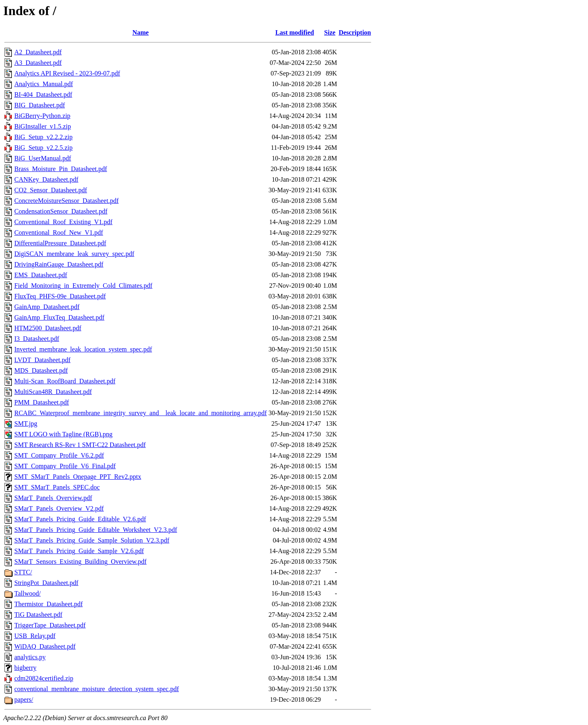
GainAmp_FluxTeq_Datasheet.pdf (59, 317)
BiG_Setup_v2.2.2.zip (43, 137)
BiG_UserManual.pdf (43, 158)
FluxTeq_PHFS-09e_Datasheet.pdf (60, 296)
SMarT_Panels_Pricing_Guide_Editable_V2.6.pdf (80, 519)
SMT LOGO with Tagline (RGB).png (63, 434)
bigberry (25, 668)
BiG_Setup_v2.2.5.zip (43, 148)
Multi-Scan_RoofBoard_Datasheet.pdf (65, 381)
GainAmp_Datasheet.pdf (47, 307)
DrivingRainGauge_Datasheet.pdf (59, 264)
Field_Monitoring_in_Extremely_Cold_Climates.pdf (83, 286)
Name (140, 32)
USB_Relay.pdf (35, 636)
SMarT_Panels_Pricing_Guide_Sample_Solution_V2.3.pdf (92, 540)
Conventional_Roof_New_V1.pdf (59, 232)
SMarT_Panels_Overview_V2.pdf (59, 508)
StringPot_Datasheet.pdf (46, 583)
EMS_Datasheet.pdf (41, 275)
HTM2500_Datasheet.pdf (48, 328)
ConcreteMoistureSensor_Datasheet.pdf (66, 201)
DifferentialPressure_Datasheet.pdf (60, 243)
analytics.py (30, 657)
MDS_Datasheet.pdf (41, 370)
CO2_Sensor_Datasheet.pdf (51, 190)
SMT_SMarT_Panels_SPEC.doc (57, 487)
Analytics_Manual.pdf (44, 84)
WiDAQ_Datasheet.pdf (45, 646)
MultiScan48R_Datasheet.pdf (53, 392)
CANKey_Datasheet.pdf (46, 179)
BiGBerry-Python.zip (42, 116)
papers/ (24, 699)
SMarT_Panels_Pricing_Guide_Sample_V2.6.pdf (79, 551)
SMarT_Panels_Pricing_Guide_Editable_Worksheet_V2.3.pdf (96, 530)
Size (330, 32)
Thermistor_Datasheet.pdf (49, 604)
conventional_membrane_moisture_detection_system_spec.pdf (97, 689)
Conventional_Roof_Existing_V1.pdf (63, 222)
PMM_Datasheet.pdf (42, 402)
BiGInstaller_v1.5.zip (43, 126)
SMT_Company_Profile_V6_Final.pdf (65, 466)
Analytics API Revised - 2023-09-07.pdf (67, 73)
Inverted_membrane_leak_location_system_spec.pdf (83, 349)
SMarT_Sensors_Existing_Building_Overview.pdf (80, 562)
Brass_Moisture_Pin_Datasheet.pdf (61, 169)
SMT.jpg (26, 424)
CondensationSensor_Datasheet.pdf (61, 211)
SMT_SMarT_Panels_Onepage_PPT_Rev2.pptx (78, 477)
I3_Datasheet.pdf (37, 339)
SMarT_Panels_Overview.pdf (53, 498)
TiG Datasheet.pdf (38, 615)
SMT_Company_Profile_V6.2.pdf (59, 455)
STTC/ (23, 572)
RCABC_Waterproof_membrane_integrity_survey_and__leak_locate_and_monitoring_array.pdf (140, 413)
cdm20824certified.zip (44, 678)
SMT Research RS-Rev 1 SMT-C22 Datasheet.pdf (80, 445)
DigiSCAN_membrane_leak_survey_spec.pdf (74, 254)
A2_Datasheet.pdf (38, 52)
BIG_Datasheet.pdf (40, 105)
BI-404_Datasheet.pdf (43, 95)
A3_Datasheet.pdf (38, 63)
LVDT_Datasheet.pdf (42, 360)
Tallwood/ (28, 593)
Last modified (295, 32)
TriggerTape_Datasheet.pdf (50, 625)
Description (355, 32)
